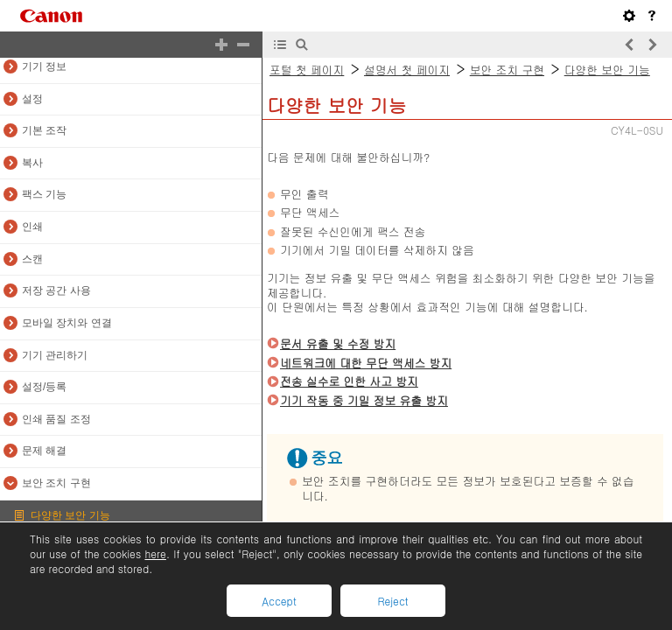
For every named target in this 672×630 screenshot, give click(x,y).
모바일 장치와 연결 (67, 323)
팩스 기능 (44, 194)
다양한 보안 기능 (70, 515)
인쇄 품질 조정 (56, 419)
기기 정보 (44, 66)
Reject (392, 601)
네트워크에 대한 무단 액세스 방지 (366, 363)
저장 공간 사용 (56, 290)
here (155, 553)
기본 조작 (44, 130)
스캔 (32, 259)
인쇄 (32, 227)
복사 (32, 163)
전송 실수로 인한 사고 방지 (349, 381)
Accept (279, 601)
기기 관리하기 (55, 355)
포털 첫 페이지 (307, 70)
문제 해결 (44, 451)
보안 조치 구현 (56, 483)
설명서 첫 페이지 (407, 70)
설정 (32, 99)
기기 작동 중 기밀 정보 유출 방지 (364, 400)
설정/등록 (44, 387)
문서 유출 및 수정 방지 (338, 343)
